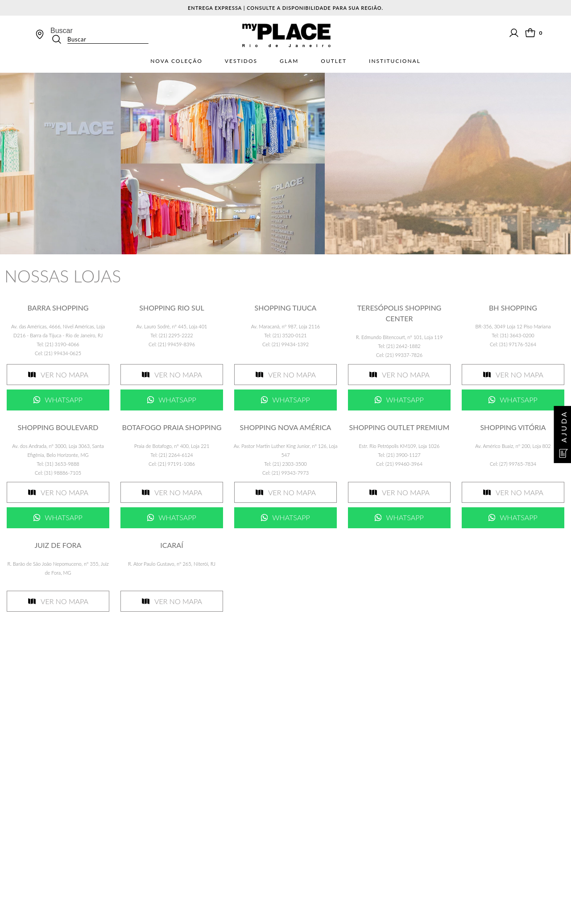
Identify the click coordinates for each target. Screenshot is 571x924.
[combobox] (99, 35)
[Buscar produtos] (59, 39)
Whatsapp (63, 400)
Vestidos (241, 61)
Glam (289, 61)
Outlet (334, 61)
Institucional (395, 61)
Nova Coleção (176, 61)
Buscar (62, 31)
